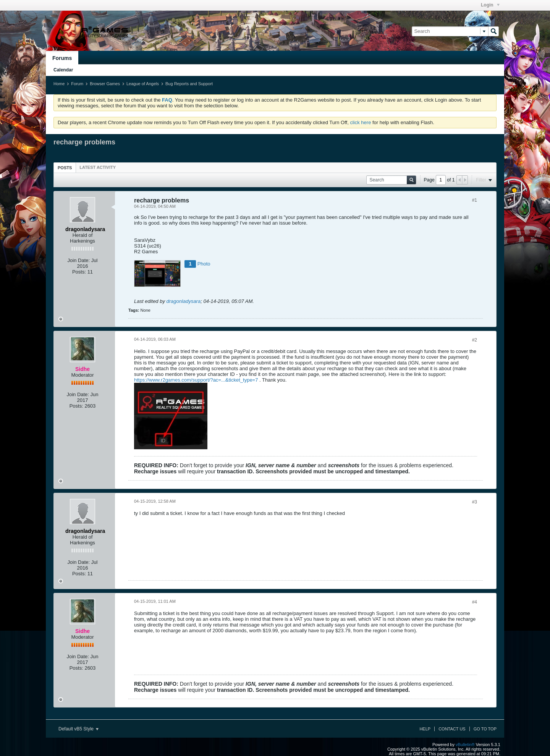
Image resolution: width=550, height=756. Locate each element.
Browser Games (105, 84)
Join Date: (79, 260)
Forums (62, 58)
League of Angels (143, 84)
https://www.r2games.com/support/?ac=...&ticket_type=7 (196, 380)
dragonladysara (184, 301)
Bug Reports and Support (189, 84)
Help (425, 729)
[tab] (65, 168)
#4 (475, 602)
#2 (475, 340)
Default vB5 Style (78, 729)
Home (59, 84)
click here (360, 122)
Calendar (63, 70)
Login (490, 5)
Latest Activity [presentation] (98, 167)
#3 (475, 502)
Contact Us (452, 729)
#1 (475, 200)
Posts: (79, 272)
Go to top (485, 729)
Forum (77, 84)
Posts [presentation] (65, 168)
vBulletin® (465, 745)
